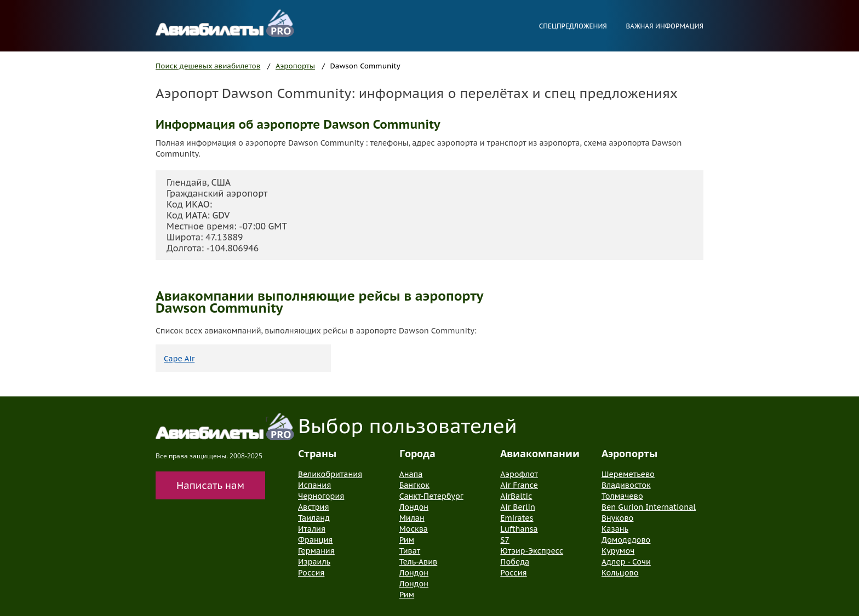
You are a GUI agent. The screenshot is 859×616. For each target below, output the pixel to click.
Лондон (414, 507)
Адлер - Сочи (626, 562)
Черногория (321, 496)
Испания (314, 485)
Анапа (411, 474)
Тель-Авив (419, 562)
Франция (315, 540)
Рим (407, 540)
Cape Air (179, 359)
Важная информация (665, 26)
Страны (317, 453)
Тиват (410, 551)
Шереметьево (628, 474)
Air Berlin (518, 507)
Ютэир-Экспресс (532, 551)
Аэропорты (295, 66)
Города (417, 453)
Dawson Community (365, 66)
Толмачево (622, 496)
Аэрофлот (519, 474)
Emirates (517, 518)
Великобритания (330, 474)
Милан (412, 518)
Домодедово (626, 540)
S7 (505, 540)
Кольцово (620, 573)
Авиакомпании (540, 453)
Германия (316, 551)
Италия (312, 529)
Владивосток (626, 485)
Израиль (314, 562)
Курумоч (618, 551)
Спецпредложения (573, 26)
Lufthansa (519, 529)
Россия (311, 573)
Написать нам (210, 485)
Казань (615, 529)
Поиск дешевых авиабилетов (208, 66)
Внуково (617, 518)
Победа (515, 562)
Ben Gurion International (649, 507)
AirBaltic (516, 496)
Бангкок (414, 485)
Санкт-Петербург (431, 496)
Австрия (314, 507)
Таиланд (314, 518)
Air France (519, 485)
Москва (414, 529)
